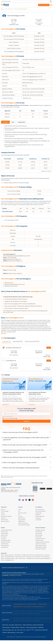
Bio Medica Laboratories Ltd (12, 348)
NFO (17, 558)
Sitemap (11, 555)
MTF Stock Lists (18, 555)
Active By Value (5, 544)
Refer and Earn (22, 558)
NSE (15, 634)
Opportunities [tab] (23, 122)
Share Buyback (4, 547)
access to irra (20, 636)
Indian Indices (4, 532)
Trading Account (30, 557)
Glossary (6, 555)
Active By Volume (5, 546)
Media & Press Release (6, 516)
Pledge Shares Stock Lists (28, 555)
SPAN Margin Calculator (41, 547)
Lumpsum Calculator (40, 539)
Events (3, 560)
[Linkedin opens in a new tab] (26, 500)
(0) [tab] (19, 341)
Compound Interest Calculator (42, 542)
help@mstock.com (13, 492)
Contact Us (4, 518)
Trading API (38, 518)
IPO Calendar (38, 557)
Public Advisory (6, 631)
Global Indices (4, 535)
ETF (19, 515)
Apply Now (26, 421)
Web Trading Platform (41, 511)
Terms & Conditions (27, 629)
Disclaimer (11, 629)
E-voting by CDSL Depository (41, 634)
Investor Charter (15, 631)
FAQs (2, 555)
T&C (16, 418)
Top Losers (4, 539)
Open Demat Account (44, 5)
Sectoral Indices (5, 534)
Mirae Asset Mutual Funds (20, 608)
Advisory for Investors (38, 629)
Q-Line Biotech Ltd (9, 361)
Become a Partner (5, 522)
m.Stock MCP (38, 520)
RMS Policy (23, 631)
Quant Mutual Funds (37, 610)
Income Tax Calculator (41, 544)
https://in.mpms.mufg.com (15, 274)
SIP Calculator (39, 534)
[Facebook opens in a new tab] (20, 500)
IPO (16, 9)
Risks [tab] (14, 122)
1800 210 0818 (4, 492)
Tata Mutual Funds (42, 608)
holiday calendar (7, 634)
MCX (21, 634)
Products (20, 507)
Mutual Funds (21, 518)
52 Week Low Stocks (6, 542)
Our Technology (5, 511)
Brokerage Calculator (40, 530)
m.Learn (3, 515)
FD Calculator (39, 537)
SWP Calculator (39, 535)
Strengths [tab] (6, 122)
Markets (3, 528)
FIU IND (28, 634)
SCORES (32, 633)
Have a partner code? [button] (7, 417)
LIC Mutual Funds (27, 610)
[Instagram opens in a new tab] (23, 500)
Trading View (38, 513)
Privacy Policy (18, 629)
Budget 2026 (47, 558)
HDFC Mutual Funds (32, 608)
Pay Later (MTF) (22, 520)
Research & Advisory (23, 523)
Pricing (3, 513)
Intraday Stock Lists (39, 555)
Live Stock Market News (6, 530)
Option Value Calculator (41, 546)
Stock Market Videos (10, 557)
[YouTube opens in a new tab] (33, 500)
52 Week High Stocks (6, 540)
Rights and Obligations (32, 631)
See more (4, 334)
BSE (13, 634)
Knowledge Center (9, 560)
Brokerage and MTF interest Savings (35, 558)
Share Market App (40, 510)
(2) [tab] (7, 341)
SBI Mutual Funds (18, 610)
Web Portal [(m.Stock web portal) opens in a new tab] (38, 515)
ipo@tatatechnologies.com (14, 259)
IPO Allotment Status (10, 558)
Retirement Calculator (41, 549)
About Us (3, 510)
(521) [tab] (34, 341)
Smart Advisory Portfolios (24, 525)
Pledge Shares (22, 522)
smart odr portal (11, 636)
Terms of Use (5, 629)
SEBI (18, 634)
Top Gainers (4, 537)
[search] (26, 1)
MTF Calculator (39, 532)
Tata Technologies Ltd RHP (11, 220)
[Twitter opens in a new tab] (29, 500)
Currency (20, 516)
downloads (41, 631)
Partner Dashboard (40, 516)
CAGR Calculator (39, 540)
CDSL (24, 634)
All (44, 610)
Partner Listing (4, 520)
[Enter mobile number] (28, 414)
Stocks (20, 510)
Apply (49, 348)
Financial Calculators (40, 528)
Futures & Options (22, 513)
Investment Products (9, 9)
